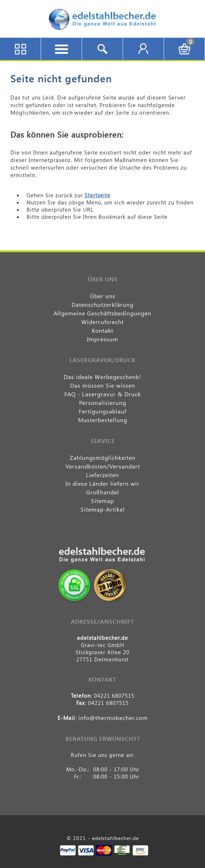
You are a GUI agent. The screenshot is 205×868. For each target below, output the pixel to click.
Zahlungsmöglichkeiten (103, 458)
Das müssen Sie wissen (103, 385)
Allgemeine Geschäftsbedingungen (102, 313)
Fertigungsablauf (103, 411)
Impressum (103, 339)
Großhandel (102, 492)
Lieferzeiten (102, 475)
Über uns (103, 296)
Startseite (97, 195)
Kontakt (102, 330)
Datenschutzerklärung (102, 304)
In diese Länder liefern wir (102, 483)
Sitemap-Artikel (103, 509)
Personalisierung (103, 403)
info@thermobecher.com (113, 718)
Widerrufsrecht (102, 322)
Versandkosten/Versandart (103, 466)
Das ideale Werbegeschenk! (102, 377)
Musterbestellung (103, 420)
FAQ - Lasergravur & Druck (103, 394)
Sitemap (102, 501)
